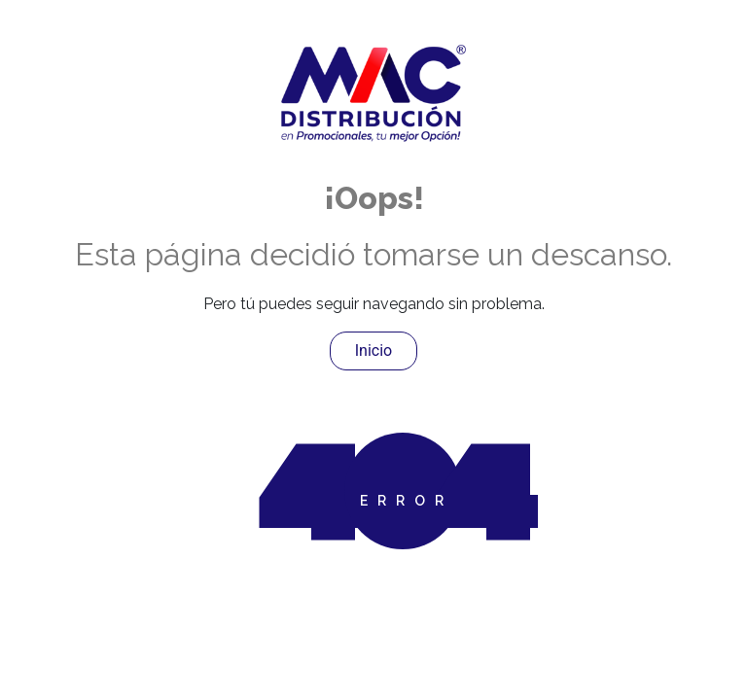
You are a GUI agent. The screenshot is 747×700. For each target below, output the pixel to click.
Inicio (373, 350)
